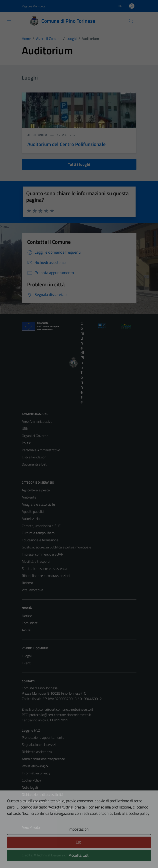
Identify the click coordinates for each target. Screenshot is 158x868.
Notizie (27, 616)
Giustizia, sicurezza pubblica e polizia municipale (56, 547)
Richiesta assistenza (37, 752)
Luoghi (27, 656)
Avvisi (26, 630)
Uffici (25, 429)
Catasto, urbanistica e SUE (41, 526)
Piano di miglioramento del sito (44, 802)
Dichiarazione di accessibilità (42, 794)
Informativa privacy (36, 773)
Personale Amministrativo (41, 450)
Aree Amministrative (37, 421)
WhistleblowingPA (35, 766)
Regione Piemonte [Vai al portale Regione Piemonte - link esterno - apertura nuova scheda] (34, 6)
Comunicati (30, 623)
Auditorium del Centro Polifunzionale (66, 144)
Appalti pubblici (33, 511)
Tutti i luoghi (79, 164)
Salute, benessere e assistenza (44, 568)
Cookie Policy (31, 780)
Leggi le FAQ (31, 730)
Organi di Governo (35, 436)
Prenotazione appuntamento (43, 737)
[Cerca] (131, 21)
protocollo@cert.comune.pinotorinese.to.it (62, 709)
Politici (27, 443)
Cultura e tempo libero (38, 533)
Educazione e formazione (40, 540)
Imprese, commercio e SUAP (42, 554)
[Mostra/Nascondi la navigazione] (9, 21)
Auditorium (38, 135)
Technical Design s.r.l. (52, 855)
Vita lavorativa (32, 590)
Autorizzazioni (32, 519)
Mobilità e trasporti (36, 561)
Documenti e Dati (35, 464)
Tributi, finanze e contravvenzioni (46, 576)
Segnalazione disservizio (40, 745)
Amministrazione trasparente (43, 759)
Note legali (30, 787)
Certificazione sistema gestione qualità (50, 809)
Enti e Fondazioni (34, 457)
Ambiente (29, 497)
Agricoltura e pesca (36, 490)
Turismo (27, 583)
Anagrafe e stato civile (38, 504)
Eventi (27, 663)
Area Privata (31, 827)
